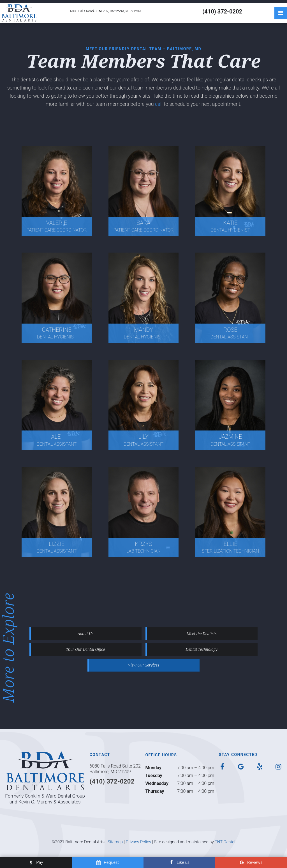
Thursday (155, 791)
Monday (153, 768)
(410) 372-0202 (222, 12)
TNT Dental (225, 842)
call (159, 104)
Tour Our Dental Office (86, 649)
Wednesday (157, 783)
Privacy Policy (138, 842)
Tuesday (154, 776)
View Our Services (143, 665)
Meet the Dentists (202, 634)
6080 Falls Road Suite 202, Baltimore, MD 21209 (105, 11)
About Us (85, 634)
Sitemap (115, 842)
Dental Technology (202, 649)
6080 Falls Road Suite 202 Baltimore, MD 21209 (115, 769)
